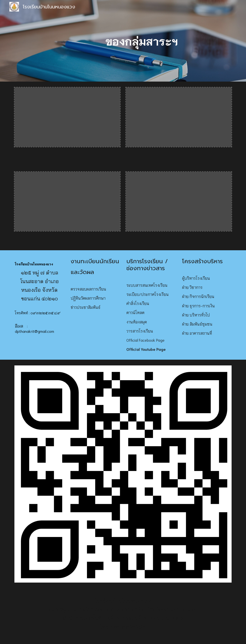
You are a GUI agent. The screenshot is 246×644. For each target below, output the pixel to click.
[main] (141, 41)
